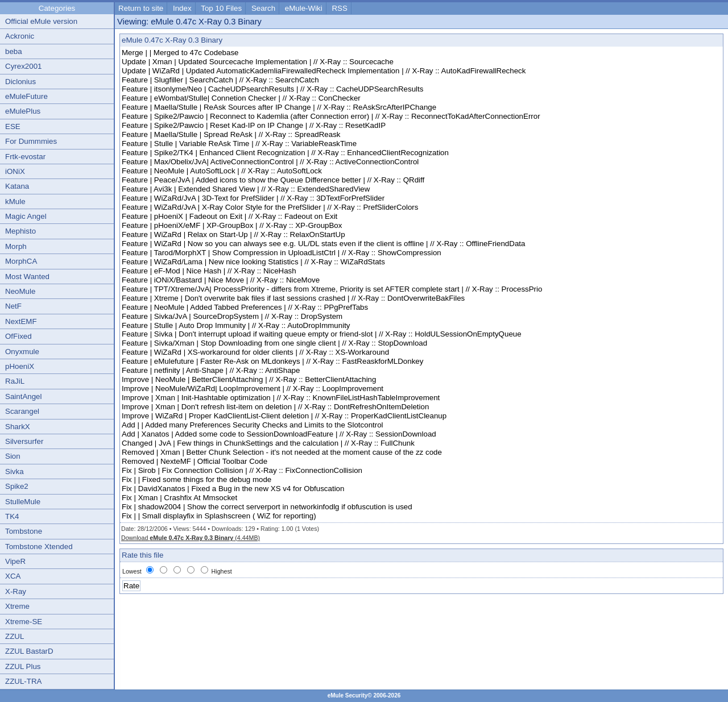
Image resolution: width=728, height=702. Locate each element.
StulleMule (23, 502)
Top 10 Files (221, 8)
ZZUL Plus (23, 666)
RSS (339, 8)
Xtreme (17, 606)
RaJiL (15, 381)
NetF (13, 306)
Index (182, 8)
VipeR (15, 561)
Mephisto (20, 231)
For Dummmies (31, 141)
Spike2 (17, 486)
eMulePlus (23, 111)
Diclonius (20, 82)
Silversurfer (24, 441)
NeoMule (20, 291)
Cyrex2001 (23, 66)
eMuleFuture (26, 96)
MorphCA (21, 261)
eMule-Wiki (304, 8)
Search (263, 8)
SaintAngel (23, 396)
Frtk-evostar (25, 157)
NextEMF (21, 321)
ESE (13, 126)
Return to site (141, 8)
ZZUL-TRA (23, 681)
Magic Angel (26, 216)
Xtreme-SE (24, 622)
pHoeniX (20, 366)
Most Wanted (27, 277)
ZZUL (15, 636)
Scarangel (22, 411)
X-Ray (16, 591)
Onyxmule (22, 352)
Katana (17, 186)
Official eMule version (41, 21)
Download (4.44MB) (191, 538)
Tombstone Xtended (39, 547)
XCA (13, 576)
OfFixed (18, 336)
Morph (16, 246)
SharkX (18, 427)
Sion (13, 456)
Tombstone (24, 531)
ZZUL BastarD (29, 651)
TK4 (12, 516)
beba (14, 51)
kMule (15, 202)
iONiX (15, 171)
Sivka (15, 472)
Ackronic (20, 36)
